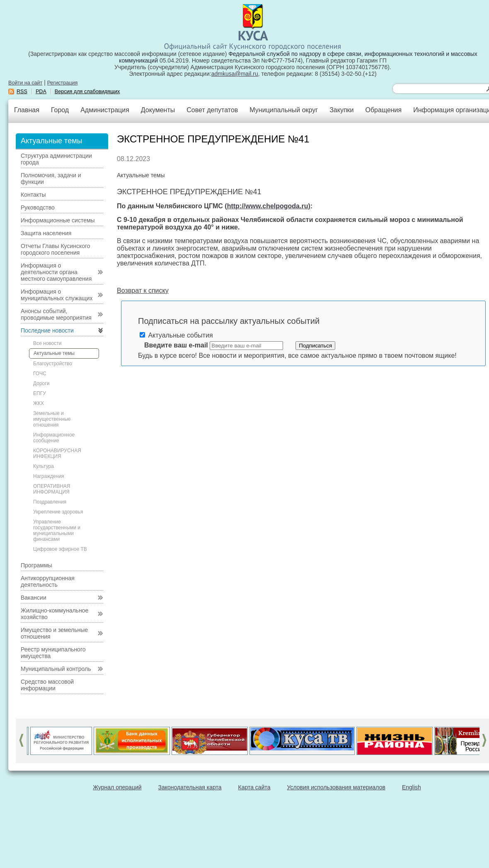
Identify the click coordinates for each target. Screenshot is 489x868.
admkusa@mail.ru (235, 74)
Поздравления (50, 502)
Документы (158, 110)
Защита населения (46, 233)
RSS (22, 92)
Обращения (383, 110)
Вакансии (34, 598)
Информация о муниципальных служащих (57, 295)
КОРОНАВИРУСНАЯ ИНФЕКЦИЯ (57, 453)
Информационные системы (58, 220)
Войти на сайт (25, 83)
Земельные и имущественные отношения (52, 419)
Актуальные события (176, 335)
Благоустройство (53, 364)
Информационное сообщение (54, 438)
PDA (41, 92)
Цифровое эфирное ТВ (60, 549)
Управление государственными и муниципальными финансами (57, 530)
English (412, 787)
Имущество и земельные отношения (54, 633)
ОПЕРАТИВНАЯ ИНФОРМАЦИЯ (52, 489)
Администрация (105, 110)
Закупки (341, 110)
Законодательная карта (190, 787)
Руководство (38, 207)
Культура (44, 466)
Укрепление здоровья (58, 512)
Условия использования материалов (336, 787)
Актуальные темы (54, 353)
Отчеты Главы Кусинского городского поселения (56, 249)
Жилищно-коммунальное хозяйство (54, 614)
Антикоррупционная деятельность (48, 581)
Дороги (41, 383)
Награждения (49, 476)
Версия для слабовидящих (87, 92)
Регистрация (63, 83)
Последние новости (47, 330)
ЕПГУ (40, 393)
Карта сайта (254, 787)
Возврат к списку (143, 291)
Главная (27, 110)
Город (60, 110)
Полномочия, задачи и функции (51, 178)
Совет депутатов (212, 110)
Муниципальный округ (284, 110)
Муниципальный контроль (56, 669)
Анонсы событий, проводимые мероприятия (56, 314)
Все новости (47, 343)
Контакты (33, 195)
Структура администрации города (56, 159)
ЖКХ (39, 403)
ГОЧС (40, 374)
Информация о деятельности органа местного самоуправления (56, 272)
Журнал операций (117, 787)
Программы (36, 565)
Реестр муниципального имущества (53, 653)
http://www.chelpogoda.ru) (269, 206)
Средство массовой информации (47, 685)
